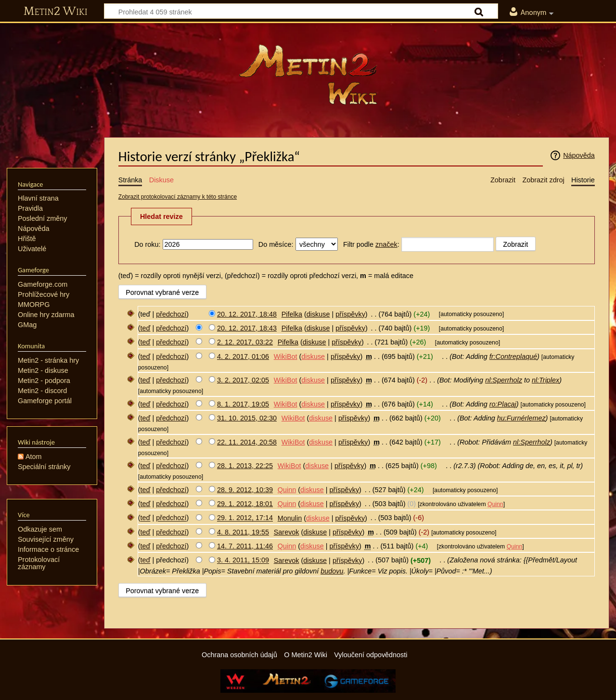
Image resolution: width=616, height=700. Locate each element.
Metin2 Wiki (56, 12)
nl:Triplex (545, 380)
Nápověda (579, 155)
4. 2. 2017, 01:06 (243, 356)
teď (146, 328)
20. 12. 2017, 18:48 (247, 314)
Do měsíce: (276, 244)
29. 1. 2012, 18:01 (245, 504)
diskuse (318, 314)
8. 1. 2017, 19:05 (243, 404)
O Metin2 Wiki (306, 655)
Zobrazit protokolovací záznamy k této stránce (178, 197)
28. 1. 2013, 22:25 (245, 466)
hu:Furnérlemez (521, 418)
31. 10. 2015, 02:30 (247, 418)
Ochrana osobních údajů (239, 655)
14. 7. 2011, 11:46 (245, 546)
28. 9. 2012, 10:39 (245, 490)
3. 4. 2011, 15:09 (243, 560)
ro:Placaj (503, 404)
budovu (332, 571)
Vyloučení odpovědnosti (371, 655)
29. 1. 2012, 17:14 (245, 518)
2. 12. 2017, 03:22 (245, 342)
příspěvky (350, 314)
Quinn (495, 504)
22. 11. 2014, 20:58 (247, 442)
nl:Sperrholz (504, 380)
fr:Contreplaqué (513, 356)
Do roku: (147, 244)
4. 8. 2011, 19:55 (243, 532)
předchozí (171, 314)
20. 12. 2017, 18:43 (247, 328)
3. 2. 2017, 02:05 (243, 380)
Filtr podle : (371, 244)
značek (386, 244)
